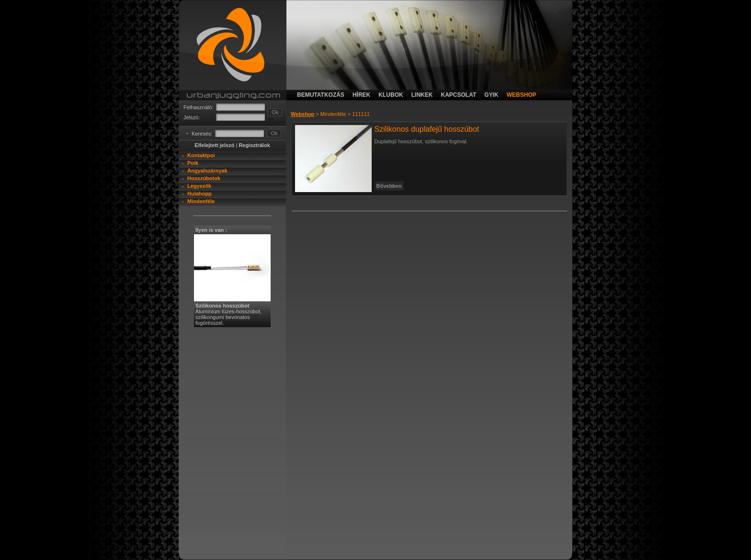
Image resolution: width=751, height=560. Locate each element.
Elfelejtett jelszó (214, 145)
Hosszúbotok (204, 178)
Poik (193, 163)
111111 (361, 114)
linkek (422, 95)
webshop (522, 95)
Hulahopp (199, 194)
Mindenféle (201, 201)
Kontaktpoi (201, 155)
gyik (491, 95)
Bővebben (389, 186)
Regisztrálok (254, 145)
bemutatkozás (321, 95)
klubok (391, 95)
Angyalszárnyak (207, 171)
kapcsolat (458, 95)
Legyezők (199, 186)
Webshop (302, 114)
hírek (361, 95)
